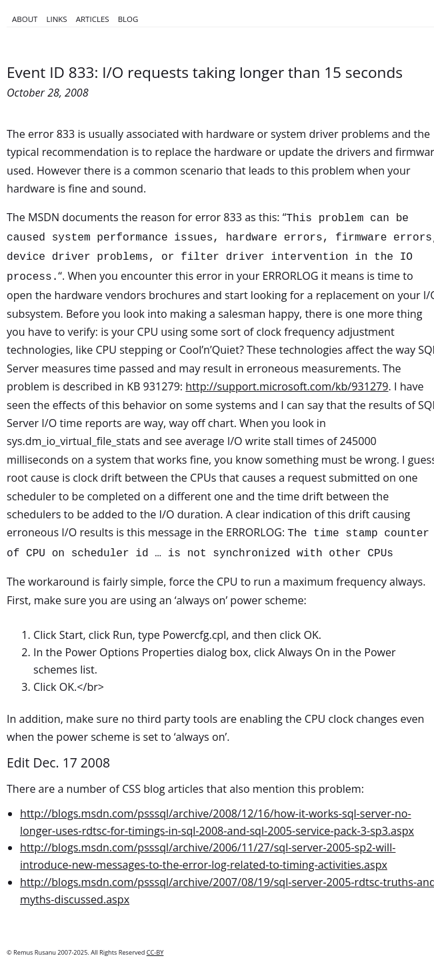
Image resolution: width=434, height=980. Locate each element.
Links (56, 19)
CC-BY (155, 952)
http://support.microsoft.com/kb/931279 (287, 386)
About (25, 19)
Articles (93, 19)
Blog (128, 19)
